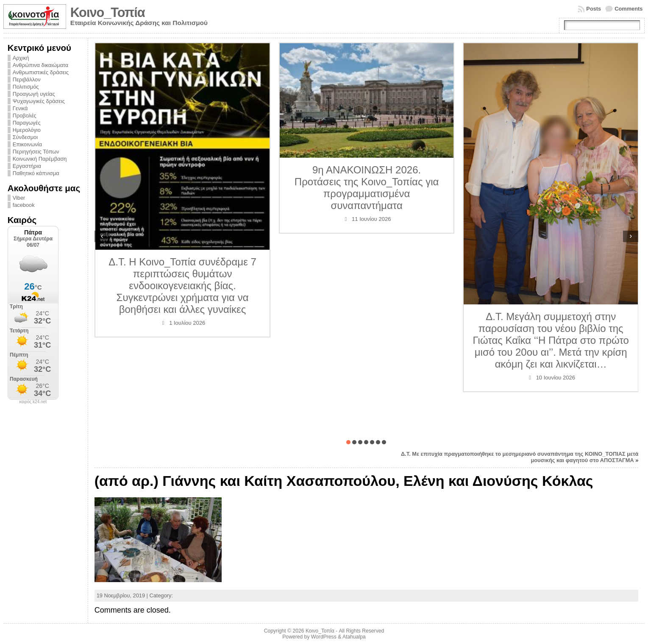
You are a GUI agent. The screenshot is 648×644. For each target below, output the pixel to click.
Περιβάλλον (27, 79)
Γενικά (20, 108)
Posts (594, 9)
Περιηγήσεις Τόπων (36, 152)
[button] (348, 442)
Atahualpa (354, 637)
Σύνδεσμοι (25, 137)
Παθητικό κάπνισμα (36, 173)
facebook (24, 205)
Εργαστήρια (27, 166)
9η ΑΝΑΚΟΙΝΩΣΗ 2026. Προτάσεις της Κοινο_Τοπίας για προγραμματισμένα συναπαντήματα (367, 188)
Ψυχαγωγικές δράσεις (39, 101)
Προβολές (25, 116)
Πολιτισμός (26, 87)
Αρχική (21, 58)
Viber (19, 198)
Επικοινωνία (27, 144)
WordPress (324, 637)
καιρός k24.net (33, 402)
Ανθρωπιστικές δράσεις (41, 72)
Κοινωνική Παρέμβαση (40, 159)
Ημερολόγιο (27, 130)
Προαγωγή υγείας (34, 94)
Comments (629, 9)
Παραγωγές (27, 123)
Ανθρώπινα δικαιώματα (40, 65)
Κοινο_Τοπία (108, 13)
